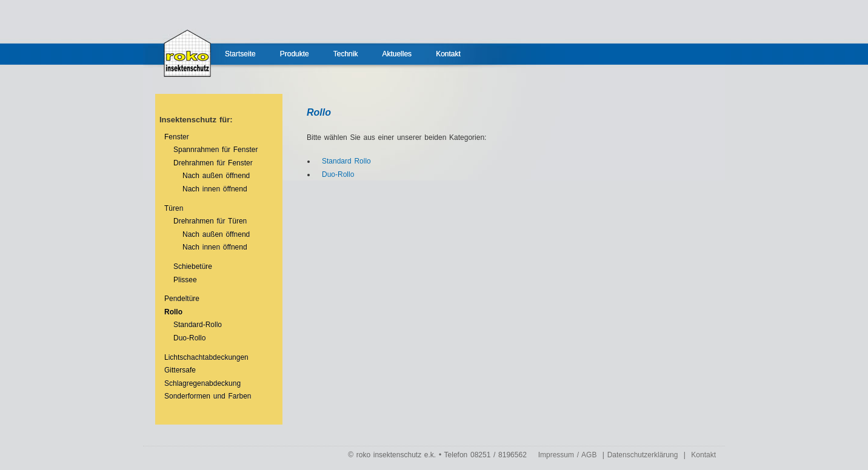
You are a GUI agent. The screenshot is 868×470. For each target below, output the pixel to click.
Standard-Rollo (198, 325)
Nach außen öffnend (216, 176)
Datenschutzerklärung (643, 455)
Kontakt (448, 54)
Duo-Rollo (189, 338)
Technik (346, 54)
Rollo (173, 312)
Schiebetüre (193, 266)
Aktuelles (397, 54)
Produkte (295, 54)
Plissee (185, 280)
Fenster (177, 137)
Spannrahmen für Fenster (215, 150)
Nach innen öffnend (215, 189)
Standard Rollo (346, 161)
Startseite (240, 54)
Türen (174, 208)
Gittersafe (180, 370)
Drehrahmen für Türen (210, 221)
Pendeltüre (182, 299)
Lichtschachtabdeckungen (206, 357)
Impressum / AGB (568, 455)
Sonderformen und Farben (208, 396)
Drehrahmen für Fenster (213, 163)
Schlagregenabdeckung (202, 383)
